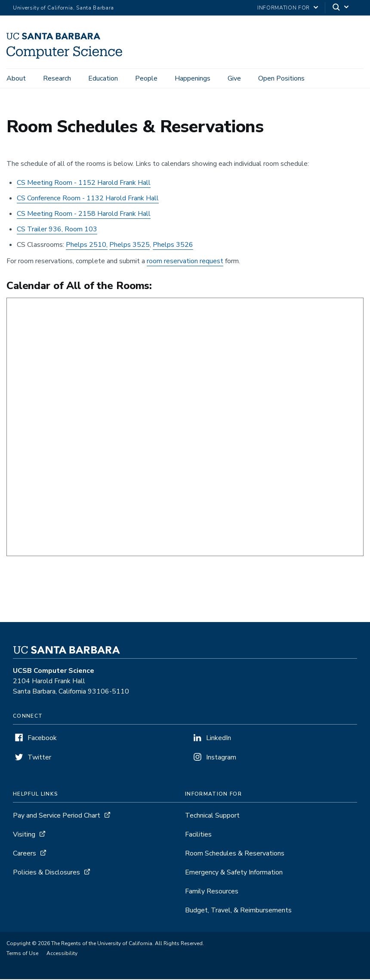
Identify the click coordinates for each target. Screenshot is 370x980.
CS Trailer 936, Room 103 (57, 230)
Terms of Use (22, 955)
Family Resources (212, 893)
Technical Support (212, 817)
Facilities (198, 836)
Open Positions (281, 78)
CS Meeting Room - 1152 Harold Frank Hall (84, 184)
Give (234, 78)
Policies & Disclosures (46, 874)
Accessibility (62, 955)
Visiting (24, 836)
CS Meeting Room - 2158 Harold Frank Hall (84, 215)
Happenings (193, 78)
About (16, 78)
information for (284, 8)
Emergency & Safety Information (234, 874)
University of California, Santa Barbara (63, 8)
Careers (25, 855)
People (146, 78)
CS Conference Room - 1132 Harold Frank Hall (88, 199)
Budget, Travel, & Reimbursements (238, 912)
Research (57, 78)
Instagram (221, 759)
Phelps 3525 (129, 246)
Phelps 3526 (173, 246)
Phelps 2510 (86, 246)
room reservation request (185, 262)
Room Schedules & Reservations (235, 855)
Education (103, 78)
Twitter (39, 759)
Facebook (42, 739)
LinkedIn (219, 739)
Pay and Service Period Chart (57, 817)
